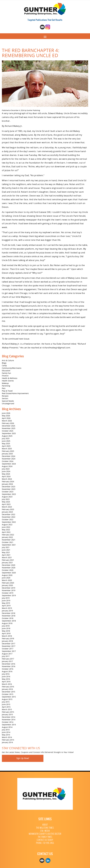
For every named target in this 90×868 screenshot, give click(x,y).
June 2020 (6, 578)
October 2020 (8, 570)
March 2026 (7, 421)
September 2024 (9, 464)
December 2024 (9, 456)
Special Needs (8, 401)
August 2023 (7, 497)
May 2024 (6, 474)
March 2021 (7, 557)
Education (6, 371)
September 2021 (9, 545)
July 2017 (6, 656)
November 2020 (9, 568)
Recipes (5, 396)
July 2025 (6, 438)
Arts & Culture (8, 360)
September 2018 (9, 621)
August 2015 (7, 699)
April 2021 (6, 555)
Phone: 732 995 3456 (45, 843)
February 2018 (8, 638)
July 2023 (6, 499)
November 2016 (9, 666)
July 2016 (6, 674)
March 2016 (7, 684)
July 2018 (6, 626)
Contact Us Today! (45, 840)
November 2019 (9, 590)
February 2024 (8, 481)
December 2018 (9, 613)
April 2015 (6, 707)
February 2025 (8, 451)
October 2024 (8, 461)
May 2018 (6, 631)
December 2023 (9, 487)
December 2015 (9, 692)
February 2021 (8, 560)
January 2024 (7, 484)
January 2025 (7, 454)
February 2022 (8, 535)
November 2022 (9, 517)
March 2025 (7, 449)
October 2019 (8, 593)
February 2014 (8, 740)
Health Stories (8, 381)
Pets (4, 388)
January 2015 (7, 714)
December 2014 (9, 717)
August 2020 (7, 575)
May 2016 (6, 679)
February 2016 (8, 687)
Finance (5, 376)
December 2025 (9, 426)
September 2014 (9, 725)
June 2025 (6, 441)
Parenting (6, 386)
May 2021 (6, 552)
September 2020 (9, 573)
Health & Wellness (10, 378)
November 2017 (9, 646)
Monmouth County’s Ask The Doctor (45, 834)
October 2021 (8, 542)
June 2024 (6, 471)
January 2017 (7, 661)
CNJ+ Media (45, 831)
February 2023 (8, 509)
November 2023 (9, 489)
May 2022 (6, 530)
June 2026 (6, 413)
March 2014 (7, 737)
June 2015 (6, 704)
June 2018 (6, 628)
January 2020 (7, 585)
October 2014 (8, 722)
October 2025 (8, 431)
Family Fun (6, 373)
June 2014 (6, 732)
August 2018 (7, 623)
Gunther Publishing (33, 110)
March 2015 (7, 709)
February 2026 (8, 423)
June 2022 (6, 527)
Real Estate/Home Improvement (15, 393)
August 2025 (7, 436)
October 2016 (8, 669)
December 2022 (9, 514)
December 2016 (9, 664)
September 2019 (9, 595)
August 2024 (7, 466)
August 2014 (7, 727)
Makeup (5, 383)
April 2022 (6, 532)
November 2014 (9, 720)
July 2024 (6, 469)
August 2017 (7, 654)
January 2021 (7, 563)
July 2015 (6, 702)
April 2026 (6, 418)
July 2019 (6, 598)
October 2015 (8, 694)
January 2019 (7, 611)
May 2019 (6, 603)
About (45, 825)
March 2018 (7, 636)
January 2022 (7, 537)
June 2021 (6, 550)
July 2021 (6, 547)
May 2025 (6, 443)
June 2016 (6, 676)
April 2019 (6, 606)
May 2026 (6, 416)
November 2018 (9, 616)
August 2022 (7, 525)
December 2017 (9, 644)
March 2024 (7, 479)
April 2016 (6, 682)
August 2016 (7, 671)
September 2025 (9, 433)
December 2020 (9, 565)
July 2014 (6, 730)
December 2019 (9, 588)
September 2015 (9, 697)
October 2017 (8, 649)
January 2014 (7, 742)
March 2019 (7, 608)
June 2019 (6, 601)
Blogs (4, 363)
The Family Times (45, 837)
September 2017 (9, 651)
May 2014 (6, 735)
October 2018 (8, 618)
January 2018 (7, 641)
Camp (4, 365)
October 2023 (8, 492)
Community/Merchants (12, 368)
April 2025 (6, 446)
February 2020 (8, 583)
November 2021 (9, 540)
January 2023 (7, 512)
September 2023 (9, 494)
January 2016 (7, 689)
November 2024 (9, 459)
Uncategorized (8, 403)
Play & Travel (7, 391)
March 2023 (7, 507)
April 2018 (6, 633)
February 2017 (8, 659)
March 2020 (7, 580)
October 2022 (8, 519)
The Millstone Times (45, 828)
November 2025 (9, 428)
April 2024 (6, 476)
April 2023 (6, 504)
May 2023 (6, 502)
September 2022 (9, 522)
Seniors (5, 398)
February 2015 (8, 712)
